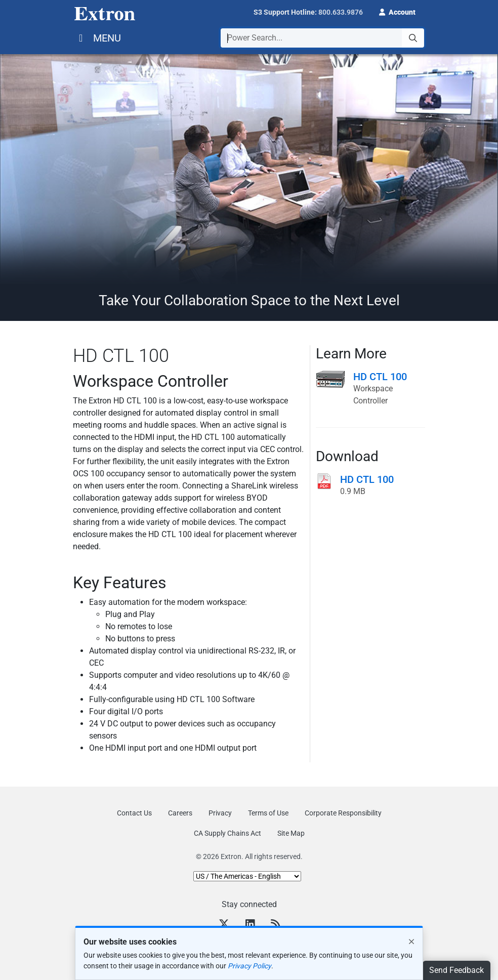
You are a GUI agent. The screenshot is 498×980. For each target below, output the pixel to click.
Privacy (220, 813)
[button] (397, 11)
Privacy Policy (250, 966)
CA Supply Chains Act (227, 833)
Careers (180, 813)
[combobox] (322, 38)
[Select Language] (247, 876)
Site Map (291, 833)
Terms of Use (268, 813)
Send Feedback (456, 970)
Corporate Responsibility (343, 813)
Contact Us (134, 813)
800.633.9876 (341, 12)
